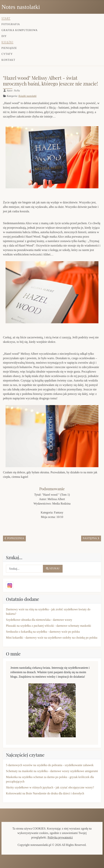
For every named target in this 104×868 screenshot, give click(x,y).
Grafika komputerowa (20, 30)
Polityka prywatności (60, 837)
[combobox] (25, 569)
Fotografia (11, 24)
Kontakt (8, 60)
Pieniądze (9, 48)
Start (6, 18)
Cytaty (7, 54)
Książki (7, 42)
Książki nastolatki (27, 96)
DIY (4, 36)
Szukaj (53, 568)
